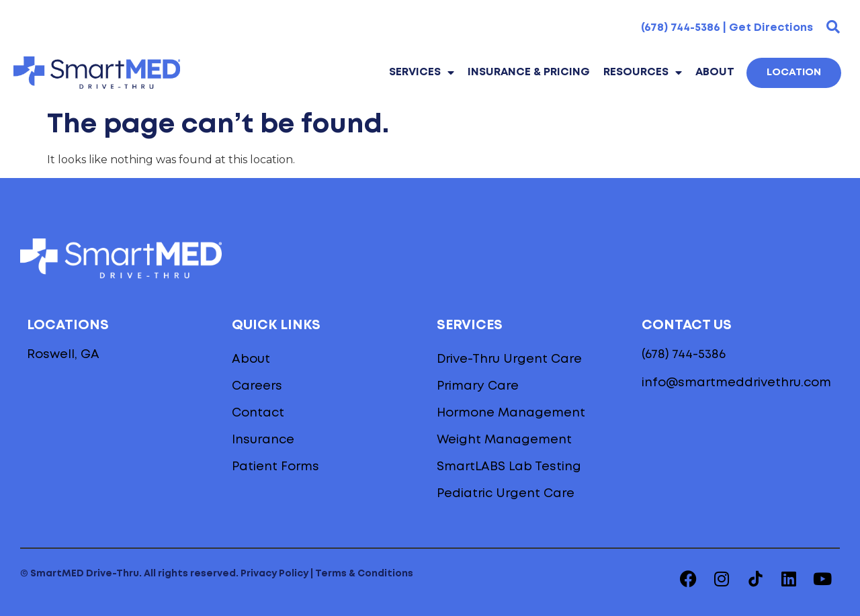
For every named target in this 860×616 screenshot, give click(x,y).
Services (422, 73)
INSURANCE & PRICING (529, 72)
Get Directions (771, 28)
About (715, 72)
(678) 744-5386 (684, 355)
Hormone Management (511, 413)
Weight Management (504, 440)
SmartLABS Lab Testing (509, 467)
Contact (258, 413)
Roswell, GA (63, 355)
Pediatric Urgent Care (506, 494)
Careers (257, 386)
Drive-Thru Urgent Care (509, 359)
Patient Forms (275, 467)
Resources (643, 73)
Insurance (263, 440)
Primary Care (478, 386)
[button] (833, 27)
